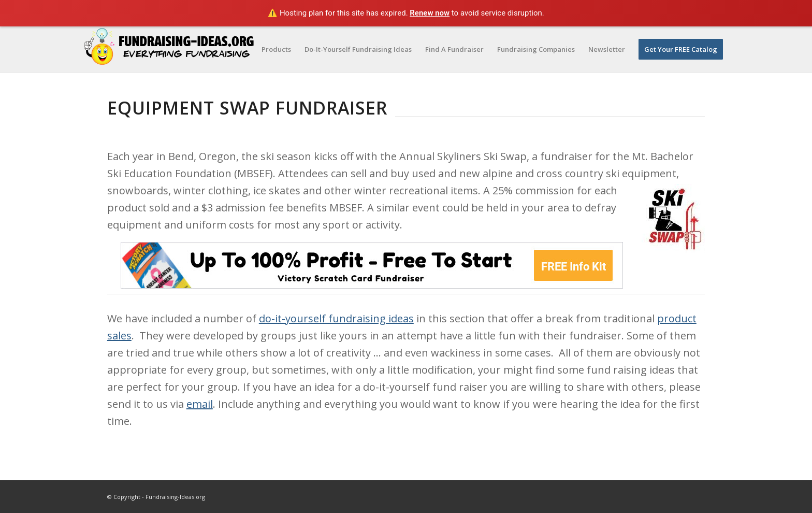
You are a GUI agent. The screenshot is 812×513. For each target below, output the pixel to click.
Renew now (430, 13)
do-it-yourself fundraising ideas (336, 318)
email (200, 404)
